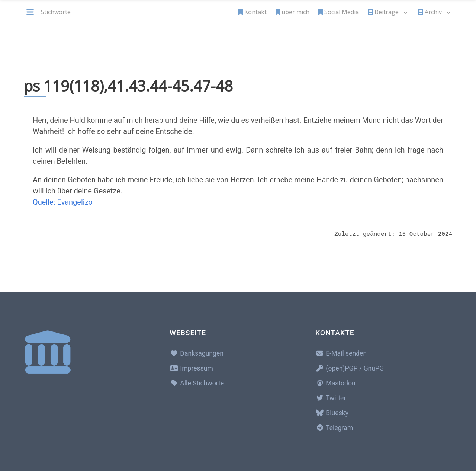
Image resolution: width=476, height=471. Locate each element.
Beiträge (383, 12)
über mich (292, 12)
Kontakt (253, 12)
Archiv (430, 12)
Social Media (339, 12)
